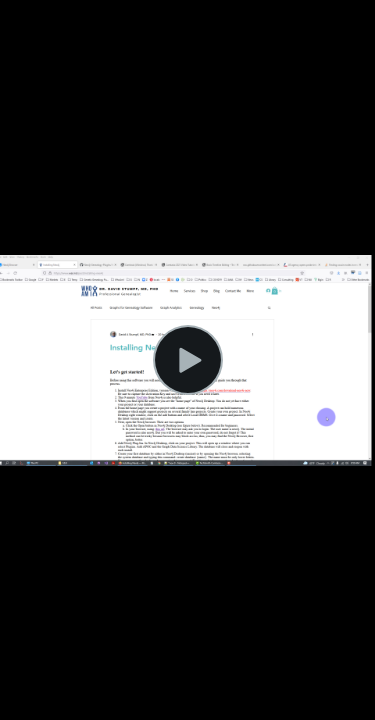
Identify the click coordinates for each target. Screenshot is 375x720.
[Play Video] (188, 360)
